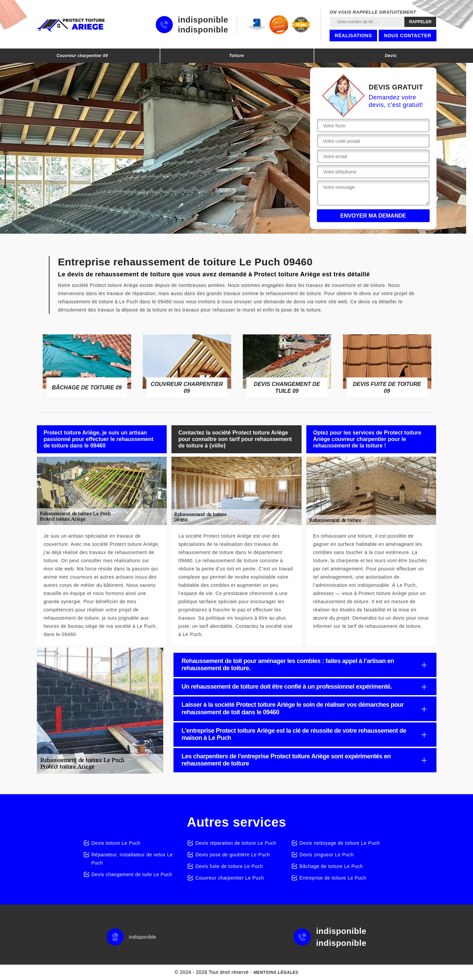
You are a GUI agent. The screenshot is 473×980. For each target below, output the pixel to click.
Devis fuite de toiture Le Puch (229, 866)
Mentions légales (276, 972)
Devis (391, 56)
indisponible (203, 20)
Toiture (237, 56)
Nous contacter (407, 36)
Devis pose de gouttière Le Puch (233, 855)
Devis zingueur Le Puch (327, 855)
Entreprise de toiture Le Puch (333, 878)
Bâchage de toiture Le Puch (331, 866)
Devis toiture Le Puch (116, 843)
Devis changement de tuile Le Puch (132, 874)
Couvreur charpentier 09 (82, 56)
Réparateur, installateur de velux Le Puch (132, 859)
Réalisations (353, 36)
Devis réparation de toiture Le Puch (236, 843)
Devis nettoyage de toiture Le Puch (340, 843)
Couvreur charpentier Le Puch (230, 878)
